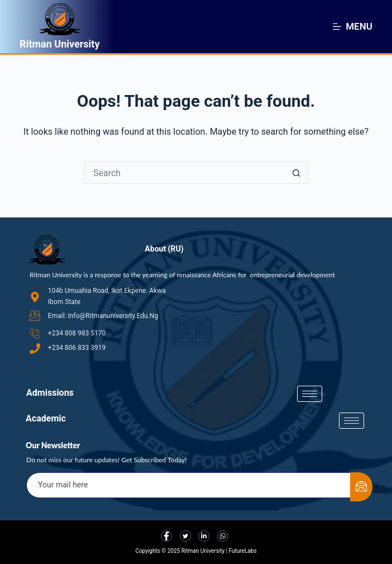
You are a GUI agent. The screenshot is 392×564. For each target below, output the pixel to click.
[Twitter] (185, 536)
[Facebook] (166, 536)
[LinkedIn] (204, 536)
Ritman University (59, 44)
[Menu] (353, 26)
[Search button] (297, 173)
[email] (189, 485)
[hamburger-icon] (310, 394)
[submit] (361, 487)
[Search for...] (185, 173)
